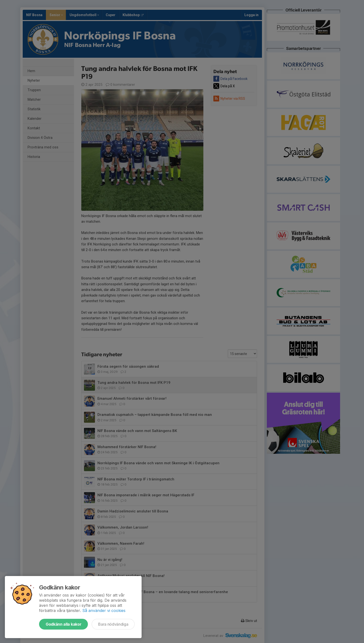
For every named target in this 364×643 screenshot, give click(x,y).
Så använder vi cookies (104, 610)
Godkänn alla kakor (63, 624)
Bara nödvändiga (113, 624)
